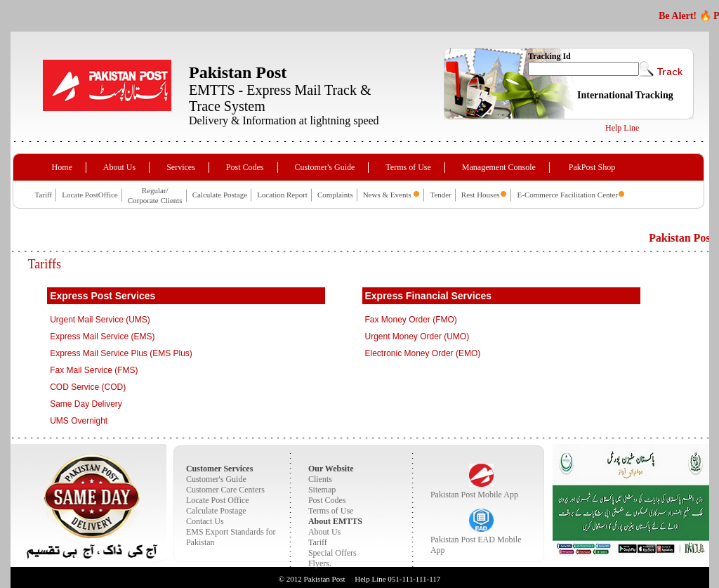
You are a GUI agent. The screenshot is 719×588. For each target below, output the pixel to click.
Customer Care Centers (225, 490)
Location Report (282, 195)
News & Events (388, 195)
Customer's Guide (325, 167)
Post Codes (245, 167)
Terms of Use (408, 167)
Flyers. (320, 563)
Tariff (44, 195)
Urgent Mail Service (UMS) (100, 320)
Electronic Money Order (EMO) (423, 353)
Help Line (622, 128)
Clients (320, 479)
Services (181, 167)
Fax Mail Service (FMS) (94, 370)
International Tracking (625, 95)
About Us (119, 167)
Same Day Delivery (86, 404)
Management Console (499, 167)
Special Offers (332, 553)
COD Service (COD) (88, 387)
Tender (440, 195)
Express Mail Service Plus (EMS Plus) (121, 353)
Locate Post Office (218, 500)
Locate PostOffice (90, 195)
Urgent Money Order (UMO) (417, 337)
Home (62, 167)
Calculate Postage (220, 195)
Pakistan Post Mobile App (474, 495)
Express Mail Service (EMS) (102, 337)
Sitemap (322, 490)
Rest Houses (481, 195)
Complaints (335, 195)
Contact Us (205, 521)
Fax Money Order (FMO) (411, 320)
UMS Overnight (79, 421)
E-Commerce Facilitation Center (568, 195)
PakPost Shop (592, 167)
